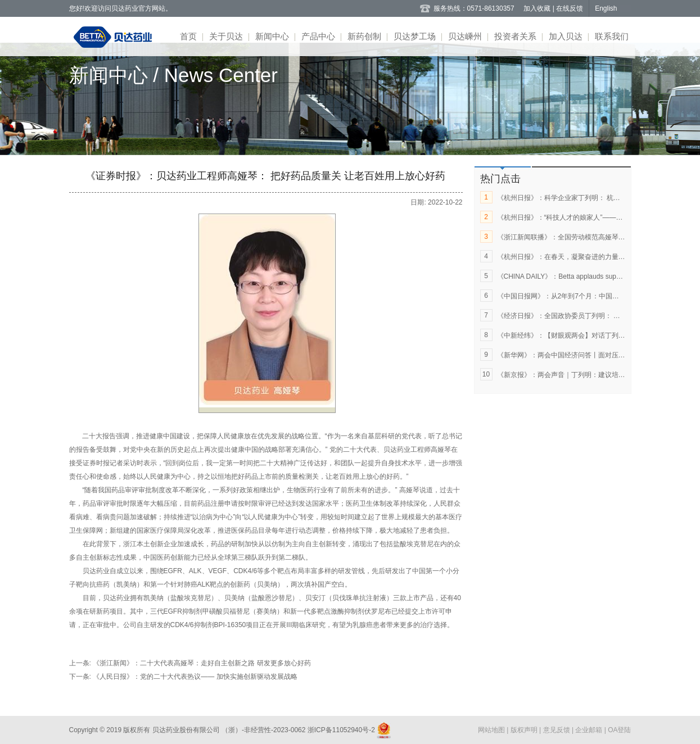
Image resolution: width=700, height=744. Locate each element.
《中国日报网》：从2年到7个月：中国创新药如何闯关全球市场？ (595, 296)
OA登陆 (619, 730)
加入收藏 (538, 8)
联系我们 (612, 36)
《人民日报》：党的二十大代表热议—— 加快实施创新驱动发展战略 (195, 677)
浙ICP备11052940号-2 (341, 730)
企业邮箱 (590, 730)
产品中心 (318, 36)
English (606, 8)
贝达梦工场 (415, 36)
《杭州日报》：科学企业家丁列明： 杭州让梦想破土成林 (582, 198)
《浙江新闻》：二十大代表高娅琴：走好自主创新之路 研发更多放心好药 (202, 663)
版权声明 (525, 730)
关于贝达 (226, 36)
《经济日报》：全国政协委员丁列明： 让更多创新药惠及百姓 (589, 316)
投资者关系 (515, 36)
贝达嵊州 (465, 36)
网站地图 (492, 730)
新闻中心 (272, 36)
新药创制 (364, 36)
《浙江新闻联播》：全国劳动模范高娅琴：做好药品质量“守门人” (594, 237)
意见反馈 (557, 730)
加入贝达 (566, 36)
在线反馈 (570, 8)
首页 (188, 36)
